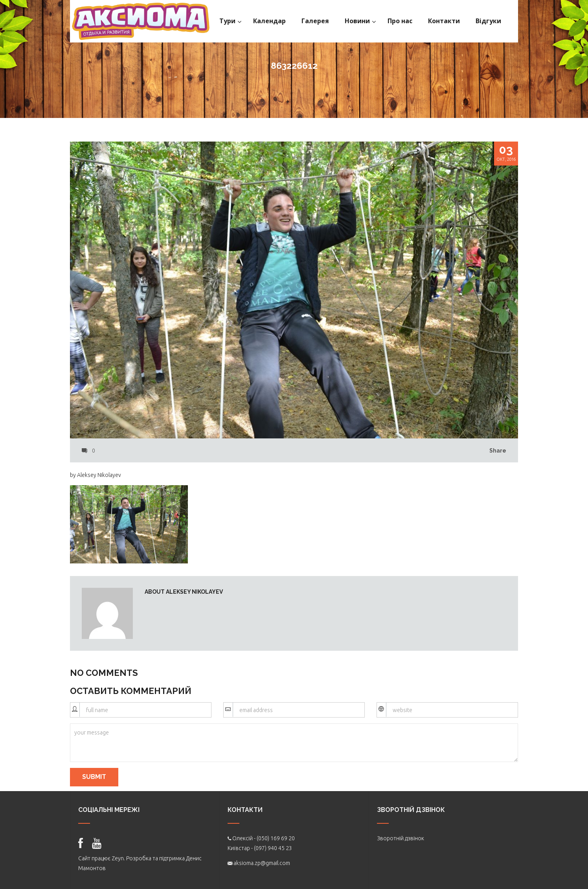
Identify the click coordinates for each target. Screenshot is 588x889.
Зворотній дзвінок (401, 838)
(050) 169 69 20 (276, 838)
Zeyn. (118, 858)
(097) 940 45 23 (273, 848)
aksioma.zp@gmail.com (262, 863)
